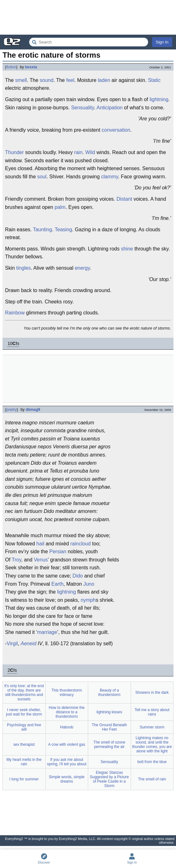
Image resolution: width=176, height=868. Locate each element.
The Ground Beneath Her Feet (109, 727)
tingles (24, 268)
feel (70, 80)
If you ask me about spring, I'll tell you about (67, 762)
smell (21, 80)
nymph (88, 600)
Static (154, 80)
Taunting (43, 230)
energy (82, 268)
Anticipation (110, 108)
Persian (58, 552)
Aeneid (29, 644)
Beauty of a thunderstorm (109, 693)
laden (104, 80)
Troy (16, 560)
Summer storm (152, 727)
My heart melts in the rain (24, 762)
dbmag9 (33, 410)
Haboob (67, 727)
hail (40, 544)
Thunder (14, 152)
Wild (90, 152)
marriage (47, 632)
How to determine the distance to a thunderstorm (67, 712)
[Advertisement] (88, 17)
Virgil (12, 644)
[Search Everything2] (89, 42)
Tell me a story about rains (152, 712)
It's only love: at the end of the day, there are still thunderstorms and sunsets (24, 693)
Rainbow (15, 313)
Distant (124, 199)
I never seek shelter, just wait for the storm (24, 712)
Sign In (162, 42)
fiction (11, 67)
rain (78, 152)
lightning (159, 99)
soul (42, 177)
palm (60, 207)
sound (47, 80)
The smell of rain (152, 779)
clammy (110, 177)
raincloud (80, 544)
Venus (41, 560)
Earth (57, 584)
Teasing (63, 230)
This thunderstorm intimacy (67, 693)
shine (127, 249)
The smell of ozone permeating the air (109, 744)
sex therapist (24, 744)
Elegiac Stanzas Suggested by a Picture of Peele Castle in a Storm (109, 779)
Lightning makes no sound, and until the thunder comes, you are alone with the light (152, 744)
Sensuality (83, 108)
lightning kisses (109, 712)
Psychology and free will (24, 727)
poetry (11, 410)
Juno (89, 584)
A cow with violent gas (67, 744)
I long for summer (24, 779)
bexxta (31, 67)
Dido (78, 576)
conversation (116, 130)
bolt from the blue (152, 762)
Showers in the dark (152, 693)
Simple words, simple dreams (67, 779)
